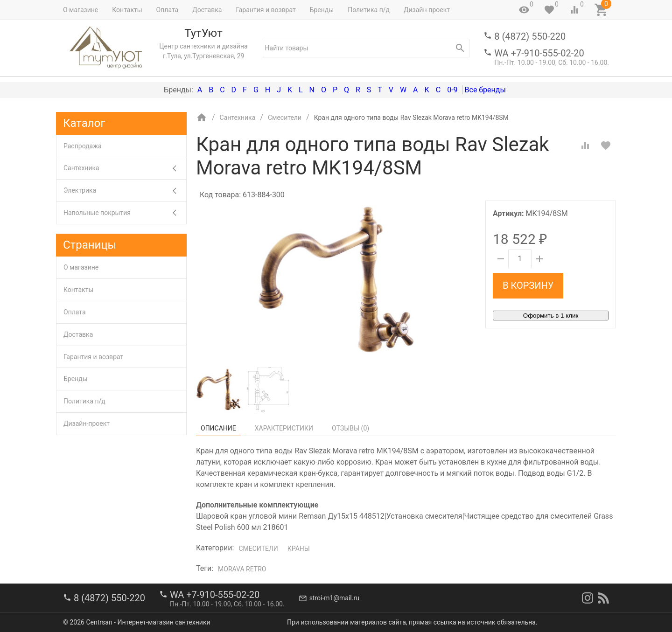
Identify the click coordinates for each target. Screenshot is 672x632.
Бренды (322, 10)
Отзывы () (350, 428)
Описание (218, 428)
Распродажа (83, 146)
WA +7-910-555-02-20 (539, 53)
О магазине (80, 10)
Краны (299, 549)
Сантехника (125, 168)
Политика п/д (369, 10)
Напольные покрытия (125, 213)
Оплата (168, 10)
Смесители (258, 549)
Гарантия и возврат (266, 10)
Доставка (207, 10)
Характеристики (284, 428)
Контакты (127, 10)
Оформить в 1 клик (551, 316)
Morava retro (242, 569)
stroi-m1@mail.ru (334, 598)
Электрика (125, 191)
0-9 (452, 90)
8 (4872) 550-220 (530, 36)
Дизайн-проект (427, 10)
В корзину (528, 285)
